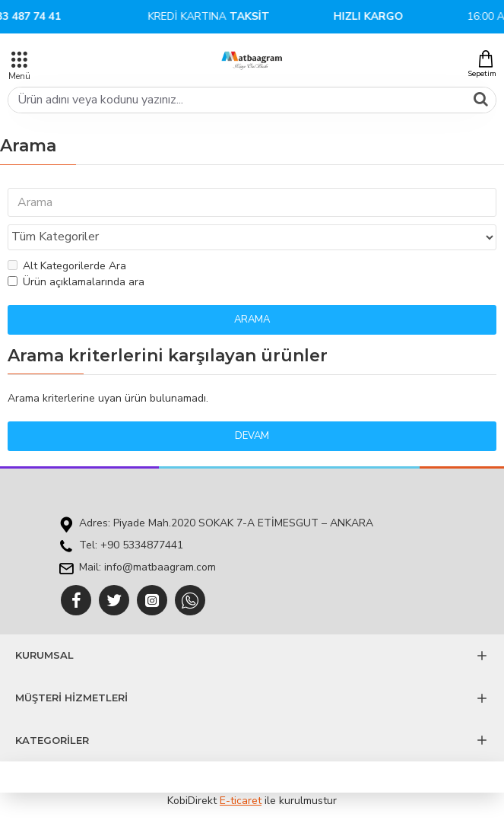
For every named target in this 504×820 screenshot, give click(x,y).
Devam (252, 436)
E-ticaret (241, 801)
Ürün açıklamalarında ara (76, 282)
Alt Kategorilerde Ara (67, 266)
